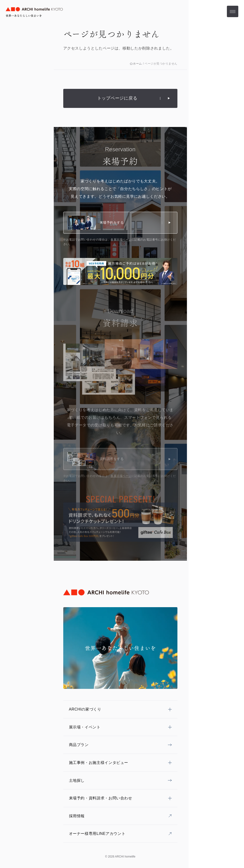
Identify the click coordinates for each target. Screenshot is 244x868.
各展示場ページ (121, 240)
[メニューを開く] (233, 11)
